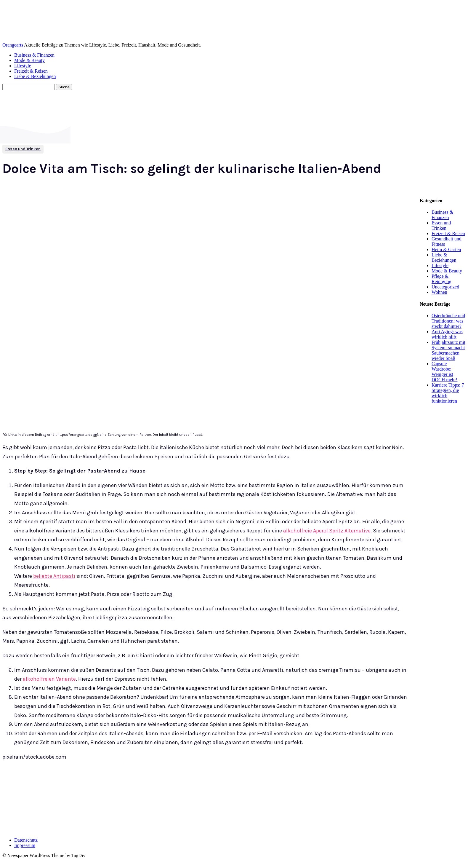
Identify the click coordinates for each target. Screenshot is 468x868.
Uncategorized (445, 287)
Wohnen (439, 292)
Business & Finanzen (34, 55)
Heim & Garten (446, 249)
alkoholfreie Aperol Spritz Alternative (327, 531)
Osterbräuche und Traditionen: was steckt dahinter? (448, 321)
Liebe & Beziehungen (35, 76)
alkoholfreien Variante (49, 679)
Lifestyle (23, 66)
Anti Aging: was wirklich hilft (447, 334)
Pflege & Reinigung (441, 279)
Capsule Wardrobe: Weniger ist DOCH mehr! (445, 372)
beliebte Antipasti (54, 576)
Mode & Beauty (29, 60)
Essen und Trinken (23, 149)
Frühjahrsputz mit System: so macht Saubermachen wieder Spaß (448, 350)
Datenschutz (26, 840)
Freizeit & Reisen (31, 71)
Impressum (25, 845)
